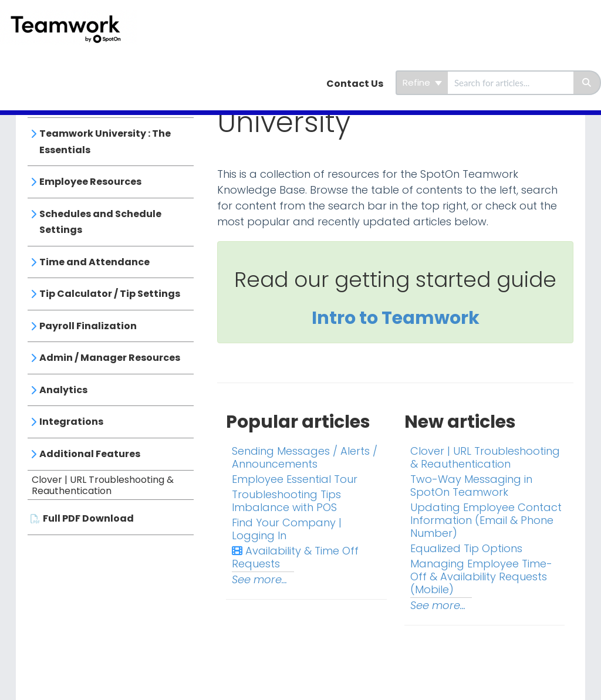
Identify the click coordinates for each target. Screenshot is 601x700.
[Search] (587, 83)
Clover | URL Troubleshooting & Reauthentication (103, 486)
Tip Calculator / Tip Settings (110, 294)
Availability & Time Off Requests (295, 557)
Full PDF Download (88, 518)
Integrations (71, 422)
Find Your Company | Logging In (287, 529)
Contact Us (355, 84)
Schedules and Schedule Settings (100, 222)
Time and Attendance (94, 262)
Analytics (63, 390)
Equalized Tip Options (466, 548)
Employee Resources (90, 182)
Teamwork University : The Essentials (105, 142)
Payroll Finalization (88, 326)
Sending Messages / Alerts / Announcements (305, 457)
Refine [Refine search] (422, 82)
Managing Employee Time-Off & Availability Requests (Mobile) (481, 576)
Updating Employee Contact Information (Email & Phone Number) (486, 520)
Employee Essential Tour (295, 479)
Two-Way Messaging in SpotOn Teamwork (471, 486)
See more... (259, 579)
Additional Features (90, 454)
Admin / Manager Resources (110, 358)
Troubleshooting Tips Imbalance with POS (286, 501)
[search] (511, 83)
